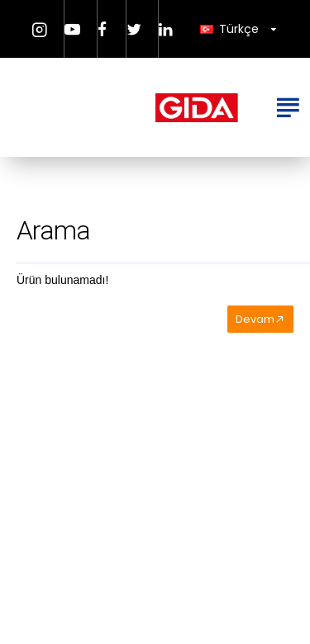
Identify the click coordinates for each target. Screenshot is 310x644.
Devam (255, 319)
